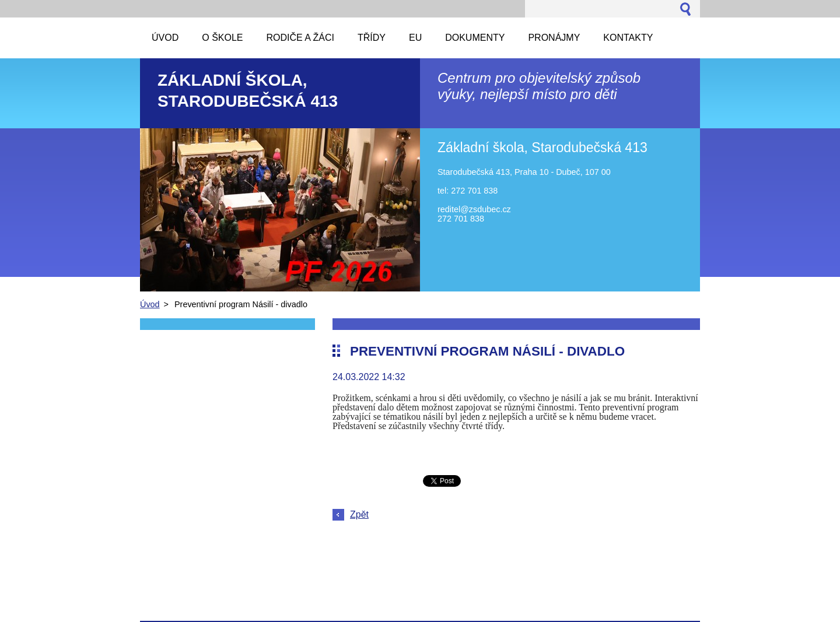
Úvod (150, 304)
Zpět (359, 514)
